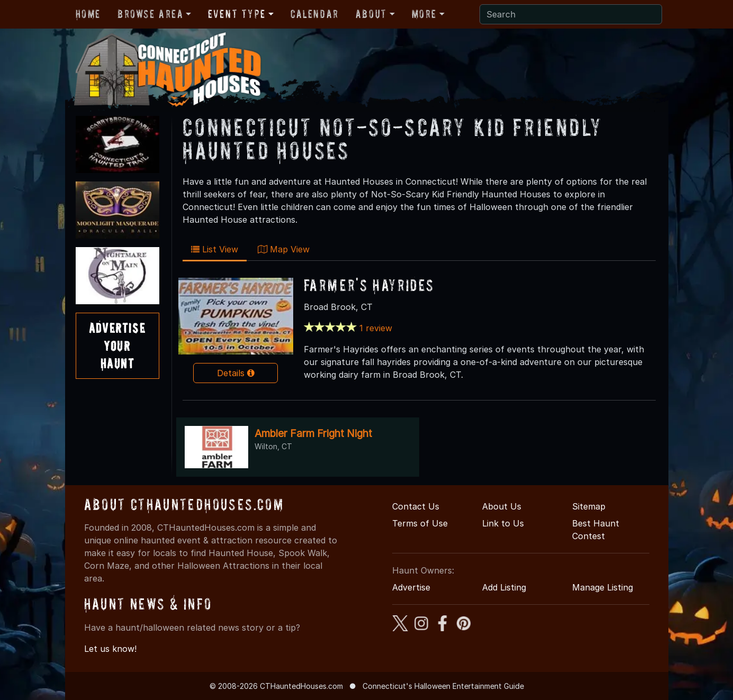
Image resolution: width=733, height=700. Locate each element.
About (371, 14)
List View (215, 249)
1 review (376, 328)
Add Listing (504, 587)
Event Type (237, 14)
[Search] (571, 14)
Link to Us (503, 523)
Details (236, 373)
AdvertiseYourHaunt (117, 346)
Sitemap (589, 506)
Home (88, 14)
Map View (284, 249)
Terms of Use (420, 523)
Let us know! (110, 649)
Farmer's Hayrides (369, 285)
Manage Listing (603, 587)
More (424, 14)
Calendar (315, 14)
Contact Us (416, 506)
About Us (502, 506)
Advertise (411, 587)
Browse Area (150, 14)
